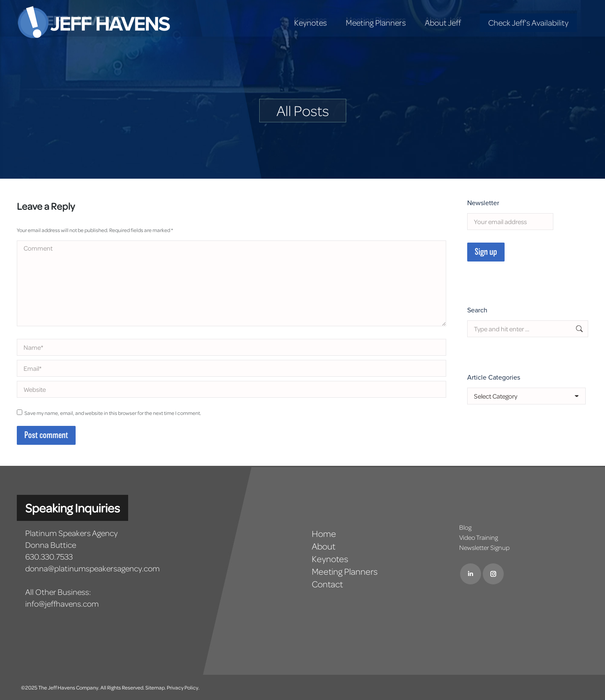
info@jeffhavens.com (62, 604)
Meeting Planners (345, 571)
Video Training (479, 537)
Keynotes (330, 559)
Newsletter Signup (484, 547)
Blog (465, 527)
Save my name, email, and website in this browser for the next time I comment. (113, 413)
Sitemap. (156, 687)
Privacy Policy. (183, 687)
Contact (327, 584)
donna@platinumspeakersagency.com (92, 568)
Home (324, 534)
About (324, 546)
